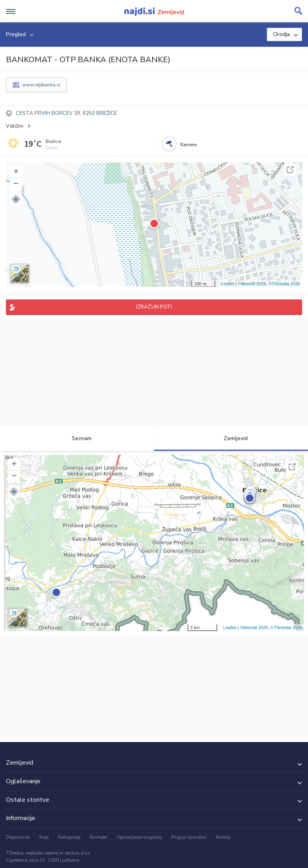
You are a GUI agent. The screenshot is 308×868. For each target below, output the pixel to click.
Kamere (188, 145)
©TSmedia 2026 (284, 284)
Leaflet (228, 284)
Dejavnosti (18, 837)
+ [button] (16, 172)
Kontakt (99, 837)
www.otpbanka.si (41, 85)
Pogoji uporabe (189, 837)
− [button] (16, 184)
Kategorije (69, 837)
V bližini (15, 126)
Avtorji (223, 837)
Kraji (44, 837)
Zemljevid (231, 438)
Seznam (77, 438)
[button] (16, 199)
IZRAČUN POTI (154, 307)
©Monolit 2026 (252, 284)
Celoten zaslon (290, 170)
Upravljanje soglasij (139, 837)
